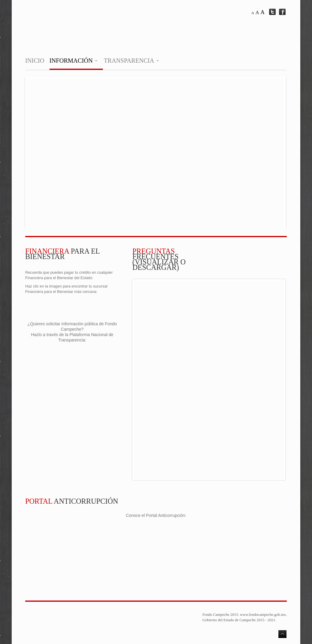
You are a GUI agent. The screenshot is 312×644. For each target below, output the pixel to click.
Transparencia (129, 61)
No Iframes (209, 380)
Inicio (35, 61)
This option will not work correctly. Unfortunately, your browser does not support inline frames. (156, 154)
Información (71, 61)
